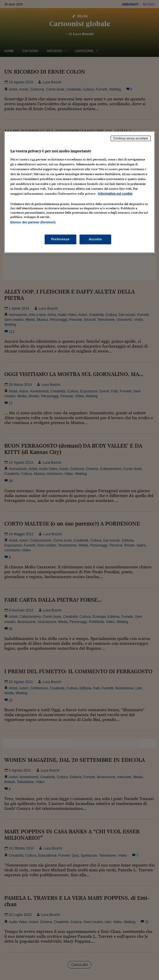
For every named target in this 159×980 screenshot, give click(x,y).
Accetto (95, 239)
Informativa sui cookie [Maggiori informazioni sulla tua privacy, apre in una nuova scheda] (115, 193)
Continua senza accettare (131, 138)
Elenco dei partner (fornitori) (33, 222)
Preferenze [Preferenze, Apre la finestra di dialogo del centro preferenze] (60, 239)
